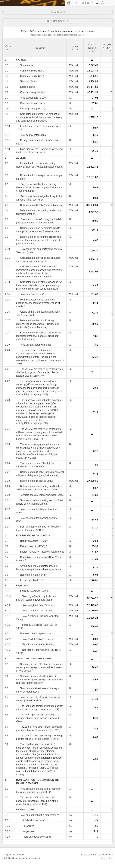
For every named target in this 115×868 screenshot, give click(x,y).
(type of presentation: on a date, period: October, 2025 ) (57, 35)
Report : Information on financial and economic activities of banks (58, 31)
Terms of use (107, 858)
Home (69, 3)
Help (76, 3)
